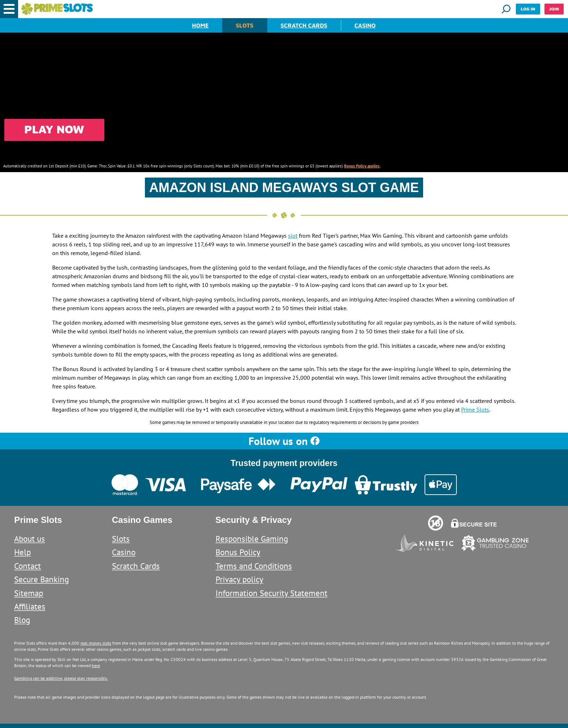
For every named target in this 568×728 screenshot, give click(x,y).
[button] (9, 9)
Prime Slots (475, 409)
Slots (245, 25)
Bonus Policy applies (362, 166)
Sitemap (29, 593)
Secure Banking (41, 579)
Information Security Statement (272, 593)
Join (554, 9)
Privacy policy (239, 579)
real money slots (96, 643)
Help (22, 552)
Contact (28, 566)
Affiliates (30, 606)
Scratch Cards (304, 25)
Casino (365, 25)
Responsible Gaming (252, 539)
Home (200, 25)
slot (293, 236)
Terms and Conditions (254, 566)
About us (30, 539)
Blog (22, 620)
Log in (528, 9)
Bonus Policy (238, 552)
